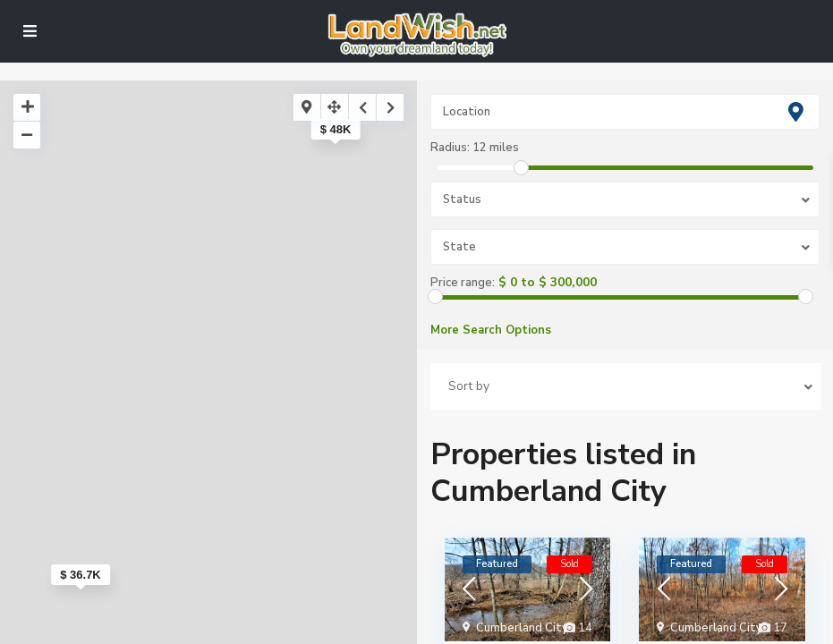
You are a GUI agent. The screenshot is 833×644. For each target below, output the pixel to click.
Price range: (463, 283)
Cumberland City (522, 628)
